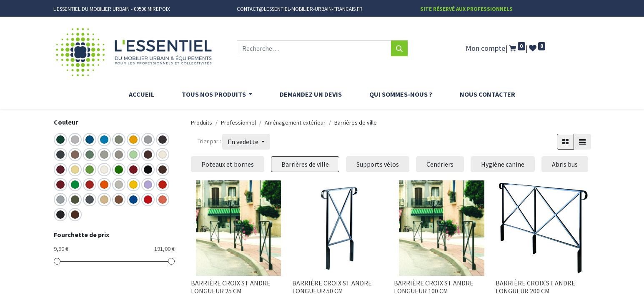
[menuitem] (142, 94)
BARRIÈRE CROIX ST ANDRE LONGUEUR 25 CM (231, 287)
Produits (202, 122)
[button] (246, 142)
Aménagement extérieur (295, 122)
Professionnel (238, 122)
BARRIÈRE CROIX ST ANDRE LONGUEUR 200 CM (535, 287)
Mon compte (485, 48)
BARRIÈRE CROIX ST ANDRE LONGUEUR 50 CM (332, 287)
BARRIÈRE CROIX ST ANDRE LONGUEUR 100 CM (434, 287)
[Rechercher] (399, 48)
